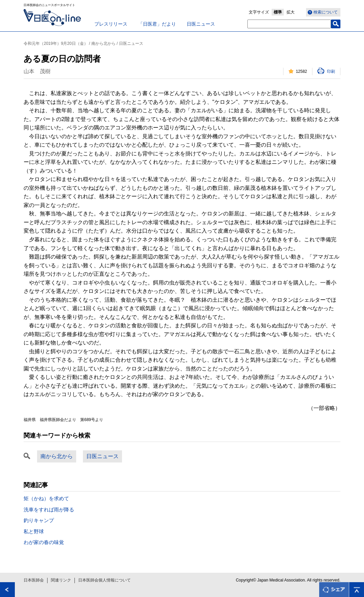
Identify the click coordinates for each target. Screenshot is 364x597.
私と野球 (34, 531)
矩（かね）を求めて (46, 498)
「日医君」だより (157, 24)
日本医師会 (34, 580)
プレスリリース (111, 24)
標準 (278, 12)
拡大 (291, 12)
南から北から (57, 456)
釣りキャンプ (39, 520)
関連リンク (61, 580)
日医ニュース (201, 24)
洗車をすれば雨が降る (49, 510)
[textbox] (289, 24)
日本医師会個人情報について (104, 580)
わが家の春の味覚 (44, 542)
